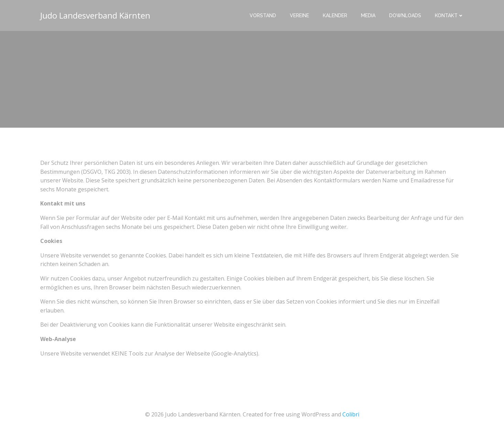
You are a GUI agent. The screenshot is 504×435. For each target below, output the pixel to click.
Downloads (405, 15)
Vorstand (263, 15)
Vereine (299, 15)
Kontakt (449, 15)
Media (368, 15)
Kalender (335, 15)
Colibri (351, 414)
